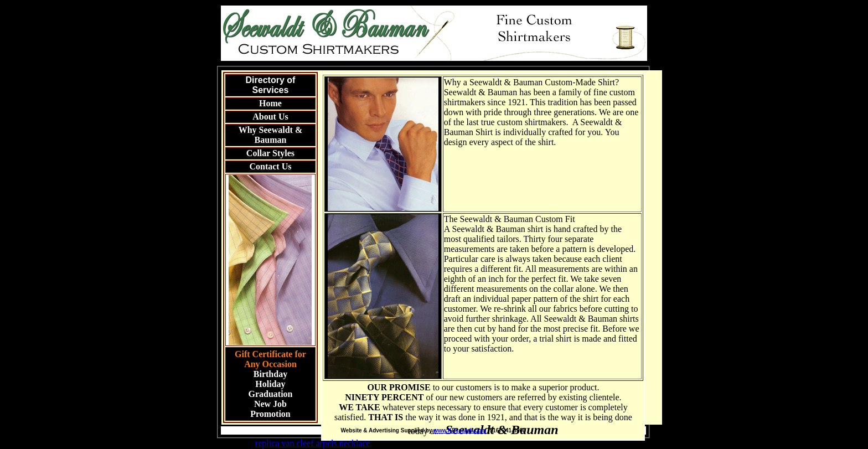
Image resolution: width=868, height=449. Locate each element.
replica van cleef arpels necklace (313, 443)
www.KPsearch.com (460, 430)
